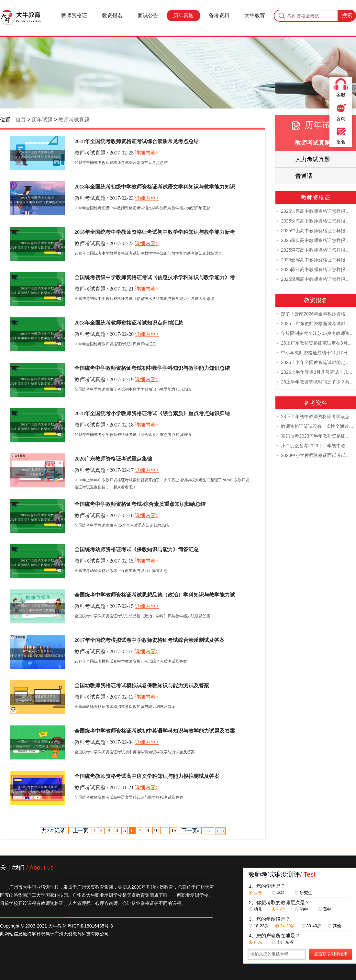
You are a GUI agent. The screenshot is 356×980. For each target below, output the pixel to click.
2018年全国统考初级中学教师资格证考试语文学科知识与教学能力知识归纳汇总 (155, 188)
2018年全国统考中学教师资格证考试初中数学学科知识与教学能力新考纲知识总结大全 (155, 233)
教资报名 (112, 15)
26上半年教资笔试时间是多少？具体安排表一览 (316, 382)
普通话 (304, 176)
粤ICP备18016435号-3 (90, 926)
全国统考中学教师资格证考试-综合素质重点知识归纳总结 (140, 504)
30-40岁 (311, 926)
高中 (324, 909)
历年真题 (184, 15)
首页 (21, 120)
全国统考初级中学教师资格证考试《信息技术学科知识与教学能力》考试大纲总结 (155, 279)
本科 (278, 893)
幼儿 (256, 909)
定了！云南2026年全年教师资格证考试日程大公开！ (316, 314)
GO (221, 831)
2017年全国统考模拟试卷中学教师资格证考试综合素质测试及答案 (150, 640)
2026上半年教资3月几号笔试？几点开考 (316, 373)
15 (174, 831)
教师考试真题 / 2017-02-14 (104, 651)
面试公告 (148, 15)
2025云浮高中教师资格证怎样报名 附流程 (316, 260)
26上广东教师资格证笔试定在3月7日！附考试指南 (316, 344)
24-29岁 (285, 926)
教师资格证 (74, 15)
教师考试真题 (74, 120)
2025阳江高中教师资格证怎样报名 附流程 (316, 270)
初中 (301, 909)
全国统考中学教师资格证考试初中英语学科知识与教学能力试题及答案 (155, 731)
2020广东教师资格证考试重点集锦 (113, 459)
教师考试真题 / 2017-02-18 (104, 425)
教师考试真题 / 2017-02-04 (104, 742)
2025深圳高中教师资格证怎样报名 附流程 (316, 280)
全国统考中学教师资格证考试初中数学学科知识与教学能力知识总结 (152, 368)
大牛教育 (255, 15)
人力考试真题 (313, 159)
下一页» (191, 831)
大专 (256, 893)
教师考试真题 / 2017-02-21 (104, 289)
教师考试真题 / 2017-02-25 (104, 153)
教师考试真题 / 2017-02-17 (104, 470)
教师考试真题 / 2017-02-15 (104, 561)
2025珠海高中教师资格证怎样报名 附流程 (316, 222)
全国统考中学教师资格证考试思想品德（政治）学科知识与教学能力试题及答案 (155, 596)
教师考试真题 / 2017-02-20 (104, 334)
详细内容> (147, 153)
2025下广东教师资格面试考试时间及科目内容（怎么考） (316, 324)
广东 (256, 942)
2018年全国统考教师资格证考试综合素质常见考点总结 (137, 141)
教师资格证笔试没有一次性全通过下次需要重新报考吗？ (316, 427)
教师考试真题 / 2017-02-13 (104, 697)
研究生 (304, 893)
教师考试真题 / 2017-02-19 (104, 379)
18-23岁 (259, 926)
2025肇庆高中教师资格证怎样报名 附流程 (316, 241)
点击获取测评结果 (331, 954)
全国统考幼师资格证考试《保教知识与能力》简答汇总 (137, 549)
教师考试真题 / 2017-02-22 (104, 243)
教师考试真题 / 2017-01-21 (104, 787)
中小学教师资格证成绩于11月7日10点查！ (316, 353)
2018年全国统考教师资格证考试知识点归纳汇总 (129, 323)
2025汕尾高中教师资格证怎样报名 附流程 (316, 212)
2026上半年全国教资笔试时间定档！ (316, 363)
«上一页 (79, 831)
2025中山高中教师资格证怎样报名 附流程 (316, 231)
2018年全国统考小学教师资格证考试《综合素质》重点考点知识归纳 (152, 413)
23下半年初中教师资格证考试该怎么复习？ (316, 417)
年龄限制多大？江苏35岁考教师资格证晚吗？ (316, 334)
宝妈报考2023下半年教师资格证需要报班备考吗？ (316, 437)
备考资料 (219, 15)
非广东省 (283, 942)
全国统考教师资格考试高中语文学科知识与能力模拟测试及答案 (147, 776)
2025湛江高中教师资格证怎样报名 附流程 (316, 251)
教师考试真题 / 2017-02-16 (104, 515)
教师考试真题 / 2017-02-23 (104, 198)
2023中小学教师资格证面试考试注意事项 (316, 456)
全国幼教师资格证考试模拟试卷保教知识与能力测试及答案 (142, 685)
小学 (278, 909)
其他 (334, 926)
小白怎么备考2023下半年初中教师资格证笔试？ (316, 446)
